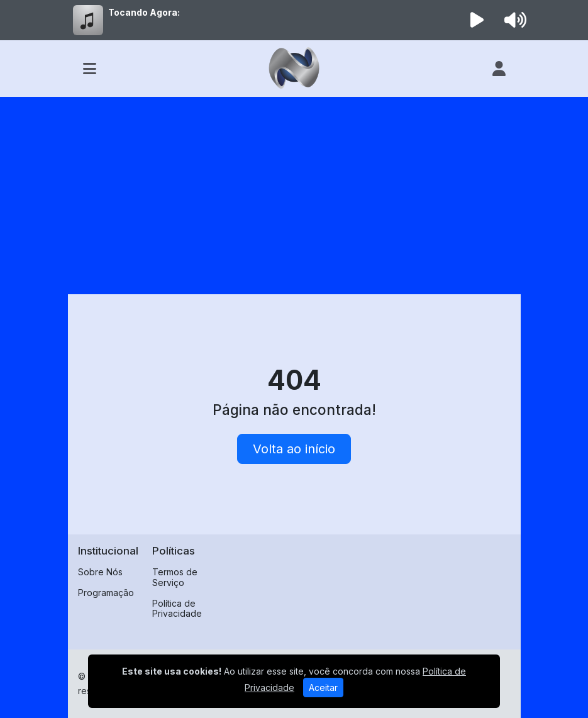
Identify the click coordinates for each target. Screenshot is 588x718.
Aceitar (323, 688)
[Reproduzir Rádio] (477, 20)
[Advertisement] (294, 191)
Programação (106, 593)
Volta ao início (294, 449)
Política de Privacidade (177, 609)
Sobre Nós (100, 572)
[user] (499, 69)
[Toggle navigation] (90, 69)
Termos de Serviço (175, 577)
